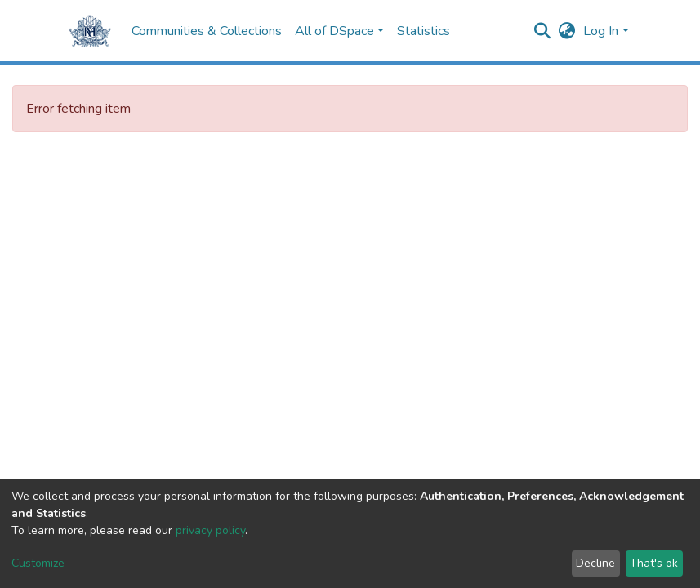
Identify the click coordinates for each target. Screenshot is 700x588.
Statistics (424, 31)
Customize (38, 563)
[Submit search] (542, 31)
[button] (566, 31)
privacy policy (210, 530)
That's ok (654, 563)
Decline (595, 563)
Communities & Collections (207, 31)
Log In (601, 31)
